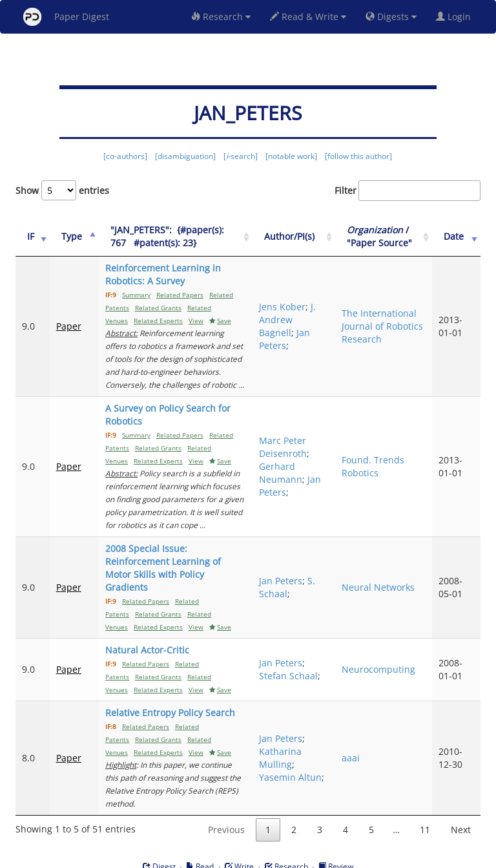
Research (221, 16)
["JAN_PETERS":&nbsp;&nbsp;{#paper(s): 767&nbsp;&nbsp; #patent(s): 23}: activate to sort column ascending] (183, 243)
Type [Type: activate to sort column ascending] (68, 243)
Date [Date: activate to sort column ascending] (459, 243)
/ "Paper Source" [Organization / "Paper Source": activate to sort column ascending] (393, 243)
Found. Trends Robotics (388, 473)
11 (425, 804)
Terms (253, 856)
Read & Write (308, 16)
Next (461, 804)
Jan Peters (309, 352)
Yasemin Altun (302, 758)
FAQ (194, 856)
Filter (408, 191)
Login (456, 16)
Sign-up (222, 856)
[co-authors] (125, 156)
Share (314, 856)
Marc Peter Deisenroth (307, 453)
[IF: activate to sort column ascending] (31, 243)
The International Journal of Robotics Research (385, 339)
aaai (366, 738)
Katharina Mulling (305, 732)
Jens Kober (307, 320)
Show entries (62, 190)
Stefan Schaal (298, 663)
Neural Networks (394, 581)
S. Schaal (312, 581)
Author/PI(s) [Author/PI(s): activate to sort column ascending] (314, 243)
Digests (391, 16)
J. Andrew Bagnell (312, 333)
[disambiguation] (185, 156)
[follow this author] (358, 156)
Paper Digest (66, 17)
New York (353, 856)
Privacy (284, 856)
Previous (226, 804)
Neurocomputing (394, 656)
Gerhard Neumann (305, 479)
